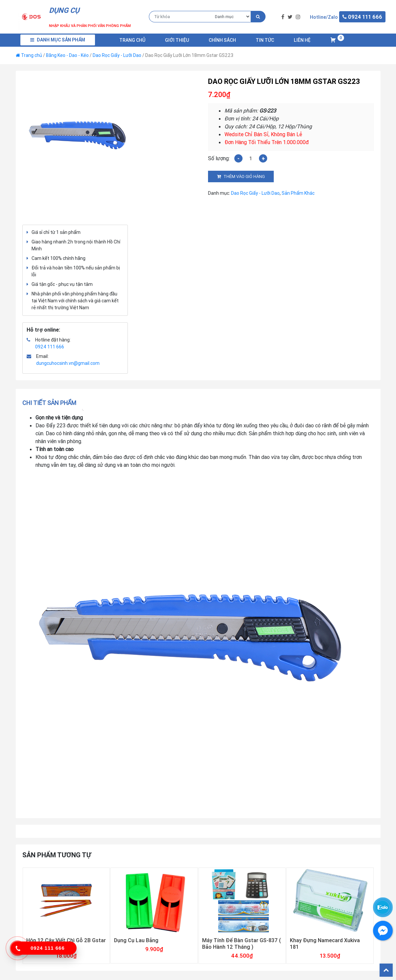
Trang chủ (132, 40)
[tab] (51, 403)
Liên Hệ (302, 40)
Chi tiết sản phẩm (49, 403)
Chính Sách (222, 40)
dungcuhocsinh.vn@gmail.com (68, 363)
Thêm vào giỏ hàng (244, 176)
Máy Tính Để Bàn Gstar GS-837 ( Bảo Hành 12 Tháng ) (242, 943)
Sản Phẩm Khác (298, 193)
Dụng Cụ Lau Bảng (136, 940)
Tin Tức (265, 40)
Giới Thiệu (177, 40)
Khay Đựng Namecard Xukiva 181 (325, 943)
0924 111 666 (50, 347)
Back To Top (386, 970)
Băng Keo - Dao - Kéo (67, 55)
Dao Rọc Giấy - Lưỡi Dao (117, 55)
